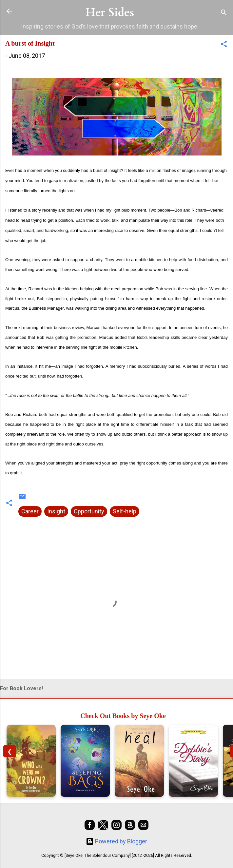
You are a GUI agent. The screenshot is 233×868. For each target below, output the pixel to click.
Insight (56, 511)
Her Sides (110, 13)
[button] (224, 45)
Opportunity (89, 511)
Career (30, 511)
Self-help (125, 511)
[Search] (224, 13)
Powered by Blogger (116, 841)
